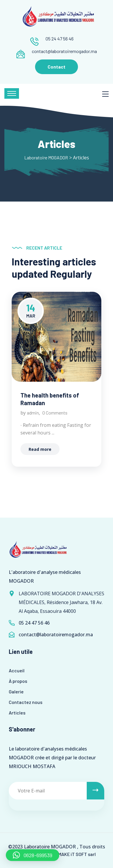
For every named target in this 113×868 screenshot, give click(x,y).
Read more (40, 449)
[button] (33, 855)
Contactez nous (26, 702)
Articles (17, 713)
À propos (18, 681)
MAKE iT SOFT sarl (77, 854)
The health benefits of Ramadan (50, 399)
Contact (56, 67)
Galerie (16, 691)
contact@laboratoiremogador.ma (64, 51)
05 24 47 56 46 (60, 39)
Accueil (17, 670)
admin (33, 413)
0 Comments (55, 413)
